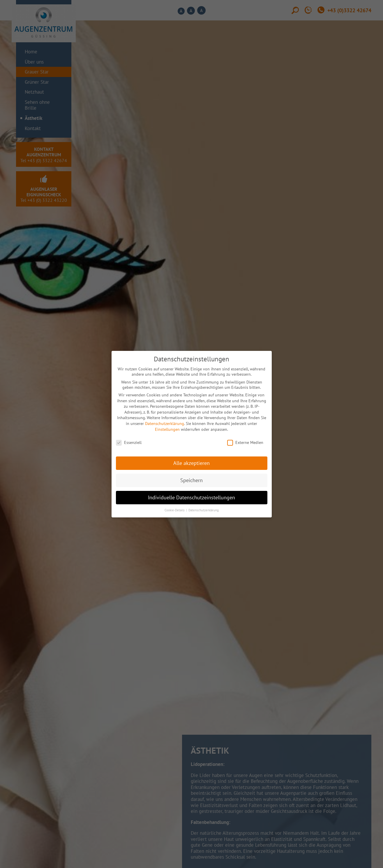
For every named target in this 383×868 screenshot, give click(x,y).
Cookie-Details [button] (175, 510)
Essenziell (129, 442)
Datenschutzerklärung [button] (204, 510)
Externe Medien (245, 442)
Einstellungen (167, 429)
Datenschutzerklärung (165, 423)
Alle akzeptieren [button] (191, 463)
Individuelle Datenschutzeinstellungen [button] (191, 497)
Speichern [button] (191, 480)
